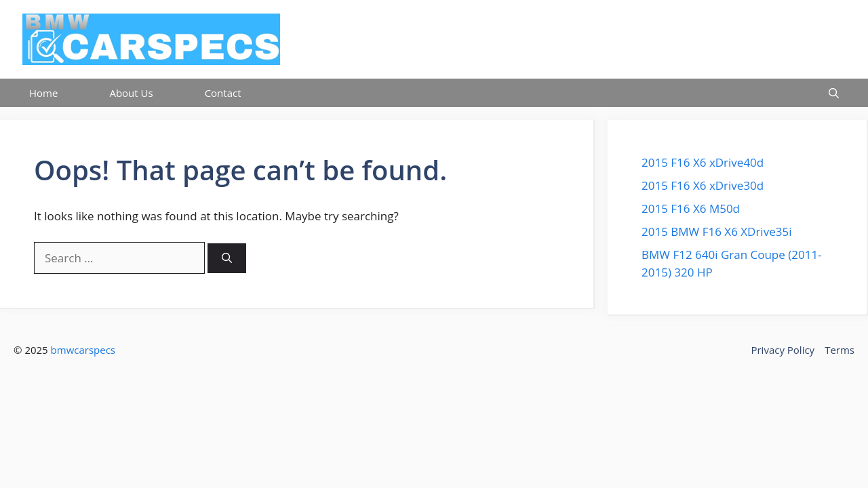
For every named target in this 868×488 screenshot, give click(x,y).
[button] (834, 93)
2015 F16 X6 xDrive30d (703, 185)
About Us (131, 93)
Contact (223, 93)
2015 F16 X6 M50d (691, 208)
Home (43, 93)
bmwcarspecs (83, 350)
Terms (840, 350)
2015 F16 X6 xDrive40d (703, 162)
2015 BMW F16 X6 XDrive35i (716, 231)
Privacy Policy (783, 350)
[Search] (227, 259)
